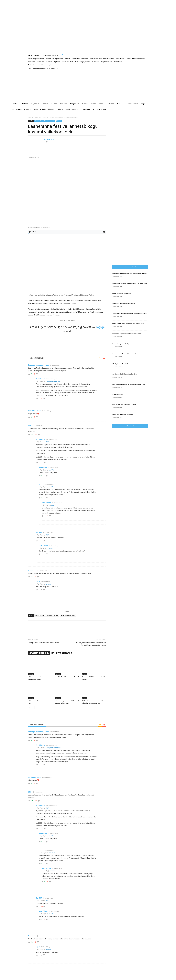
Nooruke (48, 584)
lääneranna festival (52, 615)
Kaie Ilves (49, 140)
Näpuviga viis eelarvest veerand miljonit (123, 303)
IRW (47, 442)
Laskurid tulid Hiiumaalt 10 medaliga (122, 414)
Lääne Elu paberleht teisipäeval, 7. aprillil (124, 404)
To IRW (51, 548)
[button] (63, 55)
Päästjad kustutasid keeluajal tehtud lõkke (43, 643)
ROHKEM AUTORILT (62, 653)
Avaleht (30, 118)
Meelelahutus (38, 121)
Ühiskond (59, 121)
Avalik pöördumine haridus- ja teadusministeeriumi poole (128, 384)
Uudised (52, 121)
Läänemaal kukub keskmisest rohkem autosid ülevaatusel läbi (129, 314)
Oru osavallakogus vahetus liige (121, 344)
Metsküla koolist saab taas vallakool (67, 677)
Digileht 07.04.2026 (117, 394)
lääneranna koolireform (68, 615)
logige (101, 327)
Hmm (53, 505)
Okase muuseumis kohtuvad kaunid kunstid (124, 354)
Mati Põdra (52, 470)
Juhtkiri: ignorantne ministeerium (121, 293)
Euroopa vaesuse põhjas (53, 381)
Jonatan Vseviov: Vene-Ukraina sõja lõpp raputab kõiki (128, 324)
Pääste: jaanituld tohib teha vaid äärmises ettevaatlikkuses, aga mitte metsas (91, 644)
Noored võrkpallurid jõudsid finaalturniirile (124, 374)
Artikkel (37, 118)
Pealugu (46, 121)
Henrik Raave (40, 615)
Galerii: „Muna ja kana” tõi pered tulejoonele (125, 364)
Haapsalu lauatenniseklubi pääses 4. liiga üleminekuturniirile (129, 273)
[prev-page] (29, 708)
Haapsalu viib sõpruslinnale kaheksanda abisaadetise (127, 334)
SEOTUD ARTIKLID (39, 653)
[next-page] (33, 708)
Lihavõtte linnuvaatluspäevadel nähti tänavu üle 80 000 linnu (129, 283)
